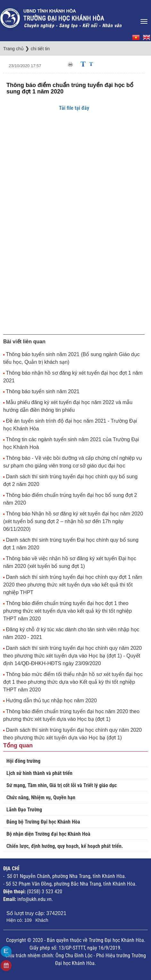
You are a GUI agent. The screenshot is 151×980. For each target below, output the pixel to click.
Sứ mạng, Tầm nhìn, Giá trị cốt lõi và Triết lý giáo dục (62, 785)
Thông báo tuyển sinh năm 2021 (43, 391)
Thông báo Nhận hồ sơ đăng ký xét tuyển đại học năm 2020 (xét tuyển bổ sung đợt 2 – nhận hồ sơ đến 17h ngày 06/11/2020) (73, 521)
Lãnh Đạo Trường (24, 810)
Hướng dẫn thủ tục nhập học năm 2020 (51, 701)
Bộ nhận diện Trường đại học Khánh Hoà (48, 834)
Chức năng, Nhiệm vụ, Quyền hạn (41, 797)
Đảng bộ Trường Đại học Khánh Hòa (43, 822)
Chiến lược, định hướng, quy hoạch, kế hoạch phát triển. (65, 846)
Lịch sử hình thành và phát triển (39, 773)
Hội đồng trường (23, 761)
